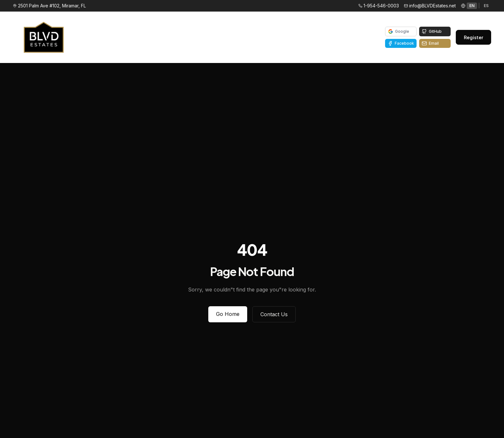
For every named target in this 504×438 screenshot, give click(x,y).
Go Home (228, 314)
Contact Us (274, 314)
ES (486, 6)
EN (472, 6)
